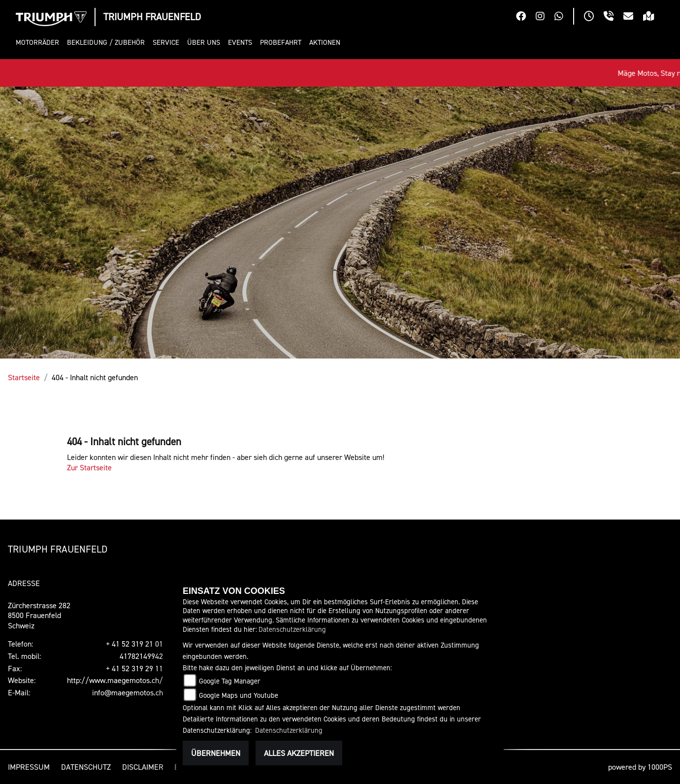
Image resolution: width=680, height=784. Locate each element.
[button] (39, 43)
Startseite (24, 377)
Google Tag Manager (230, 681)
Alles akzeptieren (299, 753)
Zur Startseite (89, 467)
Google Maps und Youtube (239, 695)
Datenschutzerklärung (292, 629)
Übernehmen (216, 753)
